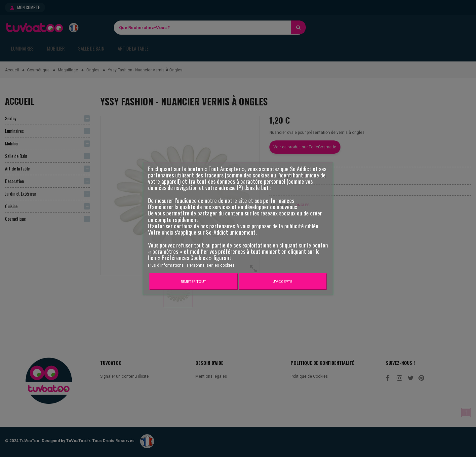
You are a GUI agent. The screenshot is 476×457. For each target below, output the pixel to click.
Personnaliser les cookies (211, 265)
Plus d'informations (166, 265)
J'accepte (282, 282)
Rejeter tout (194, 282)
